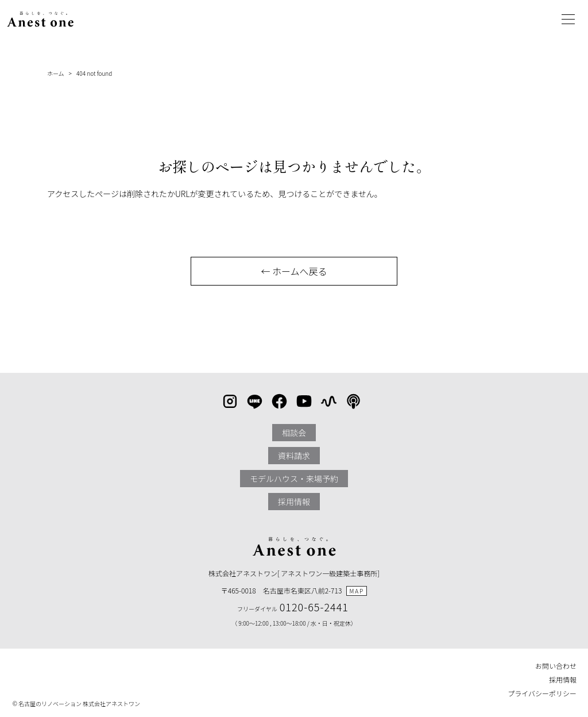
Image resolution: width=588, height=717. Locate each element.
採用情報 (294, 502)
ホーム (56, 73)
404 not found (94, 73)
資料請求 (294, 456)
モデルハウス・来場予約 (294, 479)
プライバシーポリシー (542, 693)
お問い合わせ (556, 666)
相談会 (294, 433)
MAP (357, 591)
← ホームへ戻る (294, 271)
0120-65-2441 (314, 607)
